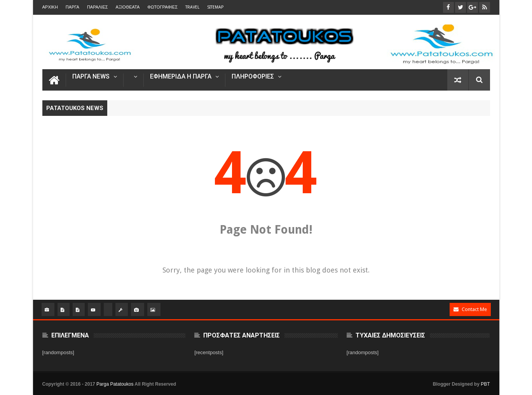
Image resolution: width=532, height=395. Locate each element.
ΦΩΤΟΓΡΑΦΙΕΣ (162, 7)
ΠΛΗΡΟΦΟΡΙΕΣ (253, 77)
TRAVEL (192, 7)
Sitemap (215, 7)
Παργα (72, 7)
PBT (485, 384)
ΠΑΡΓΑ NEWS (91, 77)
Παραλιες (98, 7)
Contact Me (470, 309)
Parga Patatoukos (115, 384)
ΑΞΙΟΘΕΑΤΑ (128, 7)
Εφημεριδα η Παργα (181, 77)
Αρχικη (50, 7)
